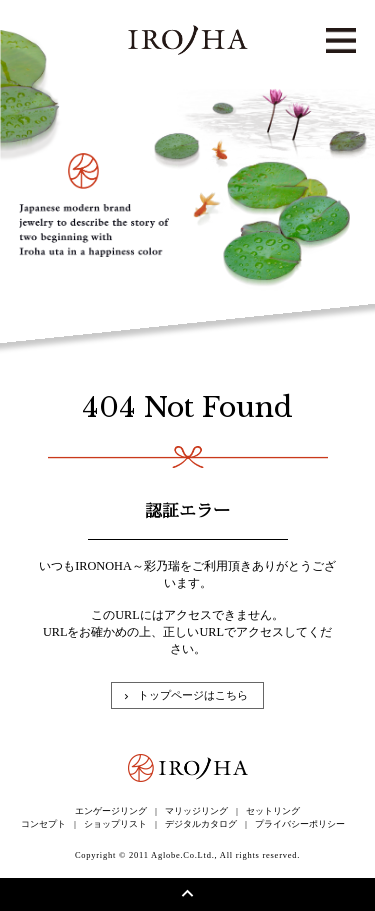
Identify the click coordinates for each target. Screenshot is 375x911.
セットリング (273, 811)
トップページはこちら (193, 695)
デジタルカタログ (201, 824)
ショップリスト (115, 824)
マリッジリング (196, 811)
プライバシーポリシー (300, 824)
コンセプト (43, 824)
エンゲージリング (111, 811)
